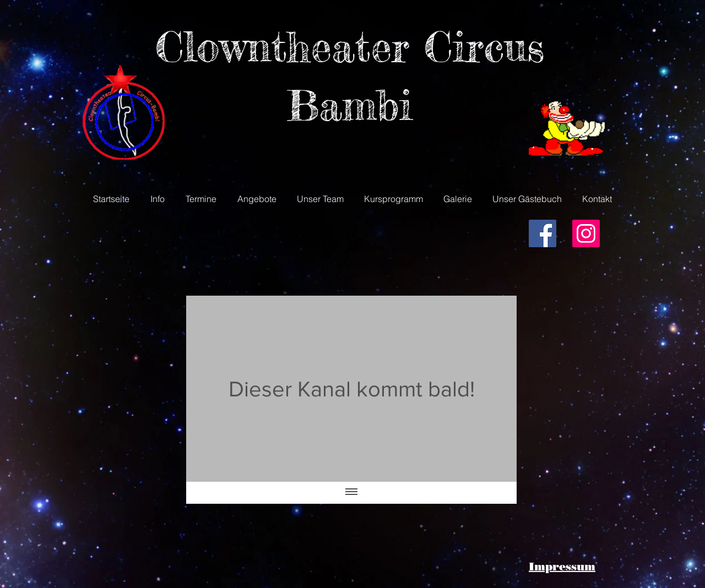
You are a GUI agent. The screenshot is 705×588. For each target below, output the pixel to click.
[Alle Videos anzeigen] (351, 493)
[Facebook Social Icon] (543, 233)
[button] (158, 199)
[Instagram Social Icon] (586, 233)
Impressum (562, 567)
